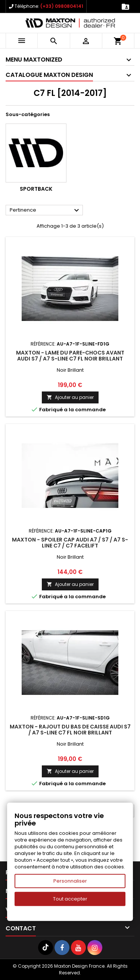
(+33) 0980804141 (62, 6)
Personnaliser (70, 881)
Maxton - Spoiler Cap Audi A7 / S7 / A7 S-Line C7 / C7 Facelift (70, 543)
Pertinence (45, 210)
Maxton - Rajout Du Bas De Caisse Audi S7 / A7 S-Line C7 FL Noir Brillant (70, 730)
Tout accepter (70, 899)
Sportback (36, 189)
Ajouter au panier (70, 397)
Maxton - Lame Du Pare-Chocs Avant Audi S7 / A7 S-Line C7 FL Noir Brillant (70, 356)
